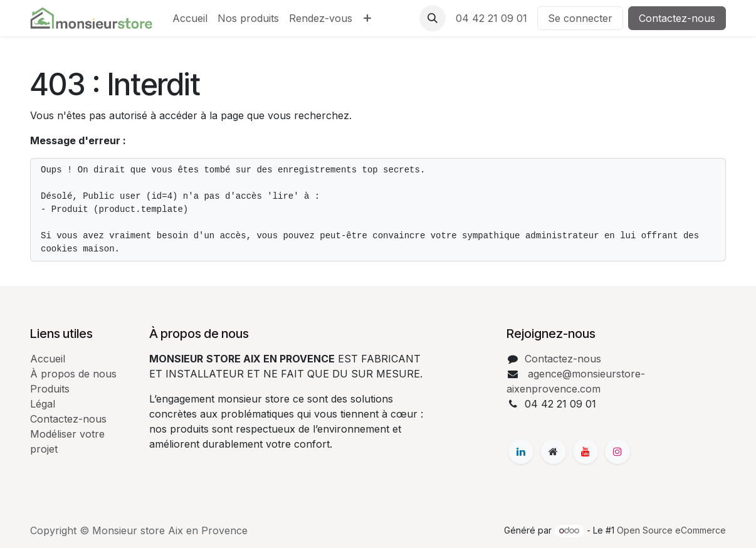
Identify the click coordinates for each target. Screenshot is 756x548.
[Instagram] (617, 451)
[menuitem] (190, 18)
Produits (50, 389)
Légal (43, 404)
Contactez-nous (677, 18)
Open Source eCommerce (671, 530)
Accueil (48, 359)
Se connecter (580, 18)
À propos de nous (73, 374)
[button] (433, 18)
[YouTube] (585, 451)
